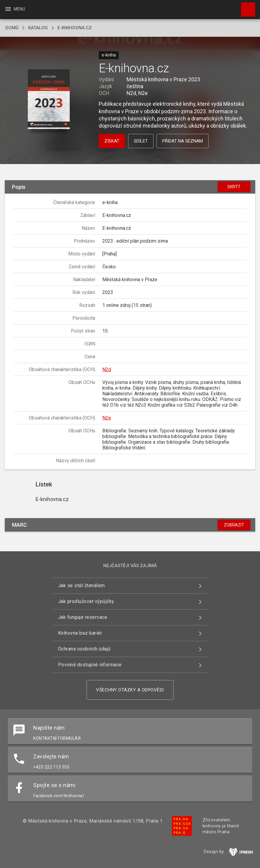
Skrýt (234, 187)
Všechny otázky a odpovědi (130, 690)
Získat (112, 141)
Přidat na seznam (183, 141)
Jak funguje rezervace (83, 617)
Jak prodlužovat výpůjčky (86, 601)
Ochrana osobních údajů (84, 649)
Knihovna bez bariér (80, 633)
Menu (15, 9)
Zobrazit (234, 525)
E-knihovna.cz (75, 28)
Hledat (245, 7)
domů (12, 28)
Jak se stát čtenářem (82, 585)
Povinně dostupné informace (90, 665)
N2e (107, 418)
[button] (49, 100)
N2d (107, 369)
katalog (38, 28)
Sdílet (141, 141)
